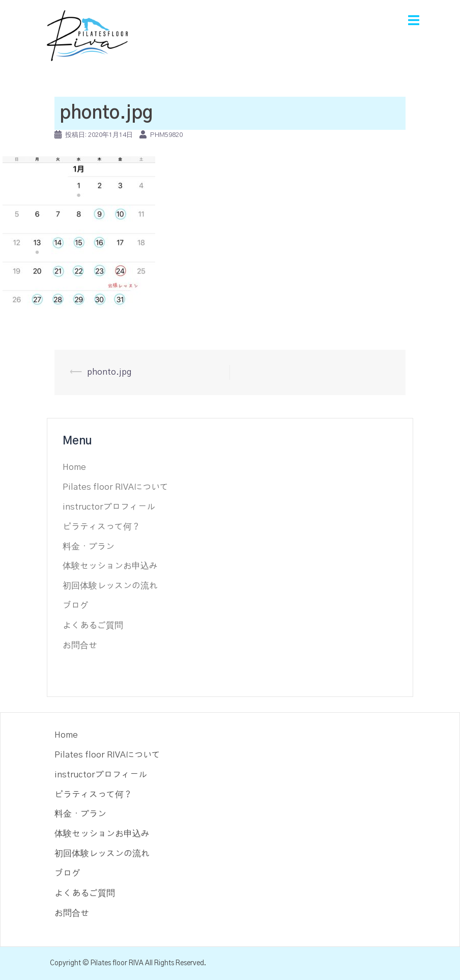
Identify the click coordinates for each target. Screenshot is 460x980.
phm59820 (166, 135)
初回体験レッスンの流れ (110, 586)
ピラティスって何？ (102, 527)
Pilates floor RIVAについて (116, 487)
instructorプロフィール (109, 507)
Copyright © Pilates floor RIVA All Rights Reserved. (128, 963)
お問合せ (80, 645)
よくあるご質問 (93, 625)
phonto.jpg (109, 372)
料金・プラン (89, 547)
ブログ (76, 606)
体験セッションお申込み (110, 566)
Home (74, 467)
